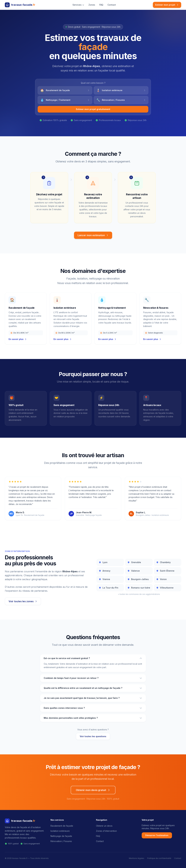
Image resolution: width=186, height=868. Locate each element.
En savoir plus (18, 339)
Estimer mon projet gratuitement (93, 109)
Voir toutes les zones (23, 601)
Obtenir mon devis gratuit (93, 790)
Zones (92, 5)
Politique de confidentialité (159, 858)
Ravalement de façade (62, 826)
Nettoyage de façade (61, 836)
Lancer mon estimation (93, 235)
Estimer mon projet (167, 5)
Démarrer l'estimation (157, 835)
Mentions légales (137, 858)
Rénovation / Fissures (61, 841)
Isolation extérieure (60, 831)
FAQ (101, 5)
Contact (112, 5)
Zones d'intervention (106, 831)
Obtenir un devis (104, 826)
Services (78, 5)
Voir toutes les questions (93, 736)
